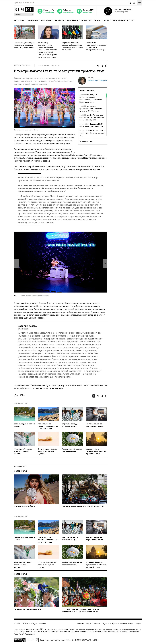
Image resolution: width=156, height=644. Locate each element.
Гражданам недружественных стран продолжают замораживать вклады (96, 46)
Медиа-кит (106, 624)
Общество (86, 20)
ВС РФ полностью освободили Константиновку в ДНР (92, 133)
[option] (61, 262)
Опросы (139, 624)
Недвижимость (120, 20)
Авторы (131, 624)
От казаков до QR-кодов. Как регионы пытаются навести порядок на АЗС (24, 45)
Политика (73, 20)
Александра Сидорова (98, 80)
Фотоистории (21, 471)
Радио (89, 624)
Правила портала (120, 624)
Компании (46, 20)
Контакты (96, 624)
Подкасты (32, 20)
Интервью (19, 20)
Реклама (81, 624)
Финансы (59, 20)
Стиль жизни (44, 65)
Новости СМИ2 (20, 466)
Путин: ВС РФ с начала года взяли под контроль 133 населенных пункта (92, 117)
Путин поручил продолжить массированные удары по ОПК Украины (92, 108)
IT (132, 20)
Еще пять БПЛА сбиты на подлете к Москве (91, 125)
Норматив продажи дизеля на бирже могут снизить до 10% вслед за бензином (73, 46)
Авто (106, 20)
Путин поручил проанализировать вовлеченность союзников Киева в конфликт (91, 98)
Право (97, 20)
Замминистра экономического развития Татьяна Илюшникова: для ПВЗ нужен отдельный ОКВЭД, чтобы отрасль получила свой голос (48, 50)
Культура (56, 65)
